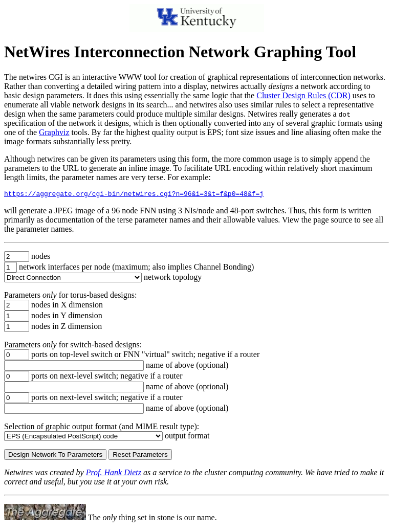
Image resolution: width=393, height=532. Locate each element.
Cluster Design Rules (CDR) (303, 95)
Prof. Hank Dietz (114, 474)
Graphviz (54, 132)
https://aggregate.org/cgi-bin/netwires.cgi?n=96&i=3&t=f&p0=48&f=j (134, 195)
